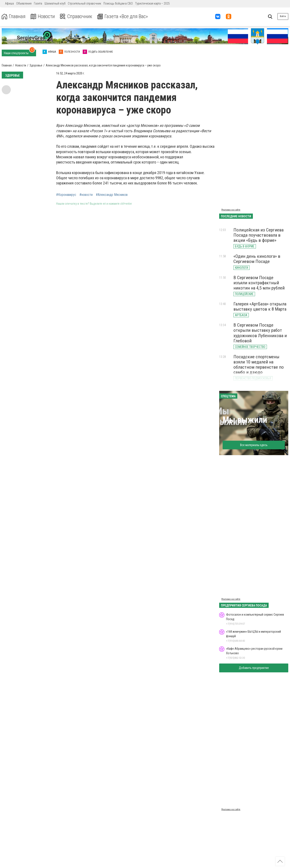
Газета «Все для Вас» (123, 17)
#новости (86, 195)
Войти (283, 16)
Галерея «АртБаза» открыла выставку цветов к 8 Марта (260, 307)
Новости (43, 17)
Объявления (24, 3)
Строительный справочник (84, 3)
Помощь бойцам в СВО (118, 3)
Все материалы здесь (254, 445)
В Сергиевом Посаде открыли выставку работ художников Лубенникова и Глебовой (260, 333)
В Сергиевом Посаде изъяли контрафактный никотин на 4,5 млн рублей (259, 283)
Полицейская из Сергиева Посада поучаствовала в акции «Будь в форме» (258, 235)
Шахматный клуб (55, 3)
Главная (14, 17)
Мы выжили (245, 420)
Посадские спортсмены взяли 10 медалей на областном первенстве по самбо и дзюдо (259, 365)
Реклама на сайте (231, 210)
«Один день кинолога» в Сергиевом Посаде (257, 259)
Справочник (76, 17)
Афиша (9, 3)
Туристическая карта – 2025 (152, 3)
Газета (38, 3)
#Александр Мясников (112, 195)
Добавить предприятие (254, 668)
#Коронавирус (66, 195)
